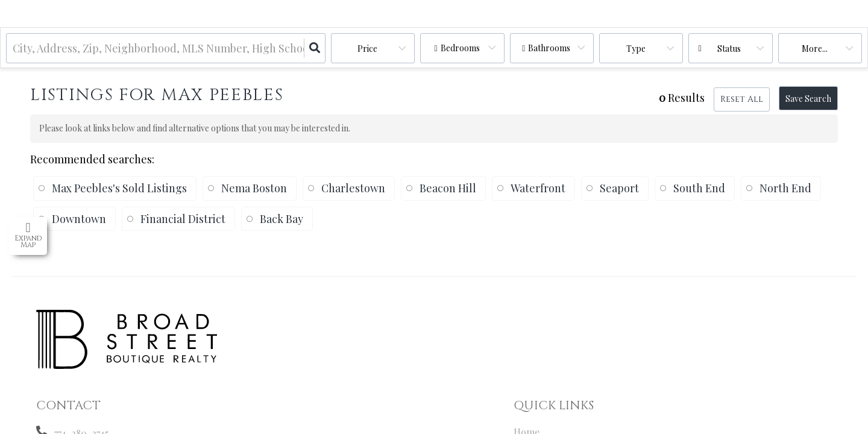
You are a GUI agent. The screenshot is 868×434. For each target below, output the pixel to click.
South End (699, 188)
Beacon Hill (448, 188)
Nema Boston (254, 188)
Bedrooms (460, 48)
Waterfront (538, 188)
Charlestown (353, 188)
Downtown (79, 219)
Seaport (619, 188)
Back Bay (281, 219)
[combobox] (14, 49)
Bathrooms (549, 48)
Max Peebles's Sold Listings (119, 188)
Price (367, 49)
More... (815, 49)
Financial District (183, 219)
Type (636, 49)
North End (785, 188)
